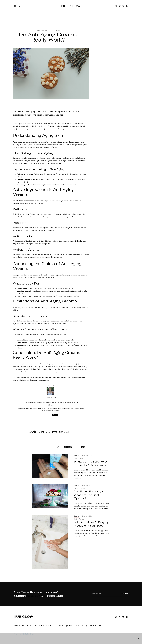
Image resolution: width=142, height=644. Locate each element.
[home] (71, 6)
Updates (69, 625)
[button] (15, 6)
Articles (33, 625)
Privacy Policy (81, 625)
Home (25, 625)
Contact (59, 625)
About (41, 625)
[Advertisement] (51, 23)
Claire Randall (51, 398)
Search (17, 625)
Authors (50, 625)
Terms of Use (95, 625)
